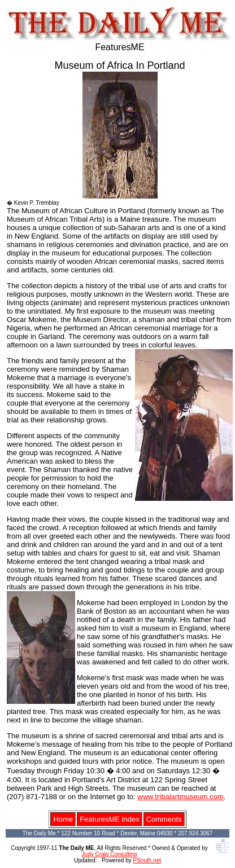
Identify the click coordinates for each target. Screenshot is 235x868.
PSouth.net (147, 860)
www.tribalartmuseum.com (180, 797)
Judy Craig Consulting (110, 854)
